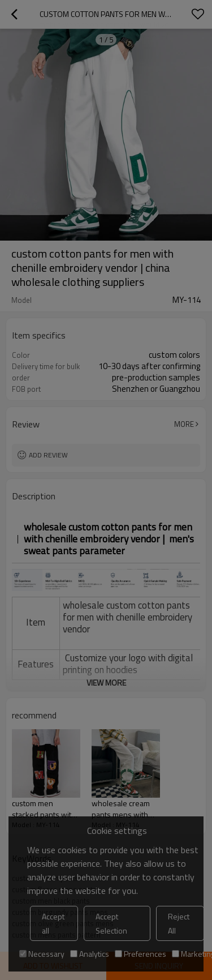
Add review (48, 455)
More (184, 424)
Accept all (53, 923)
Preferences (140, 954)
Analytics (90, 954)
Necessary (42, 954)
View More (106, 682)
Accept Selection (111, 923)
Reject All (179, 923)
